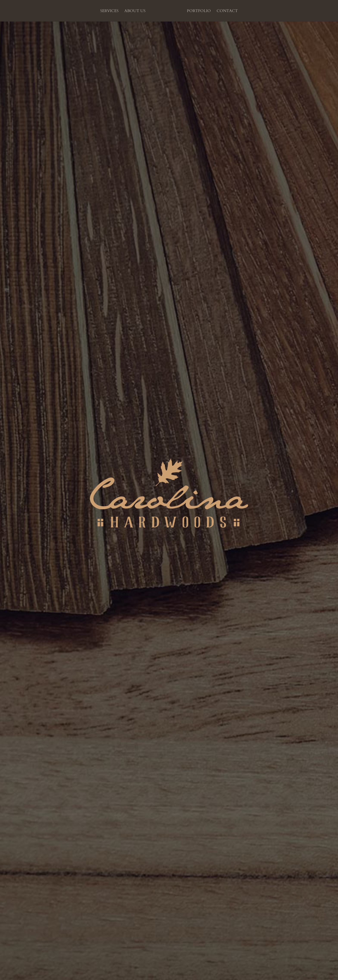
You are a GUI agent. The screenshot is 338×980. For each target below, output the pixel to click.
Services (109, 12)
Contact (227, 12)
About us (135, 12)
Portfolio (199, 12)
